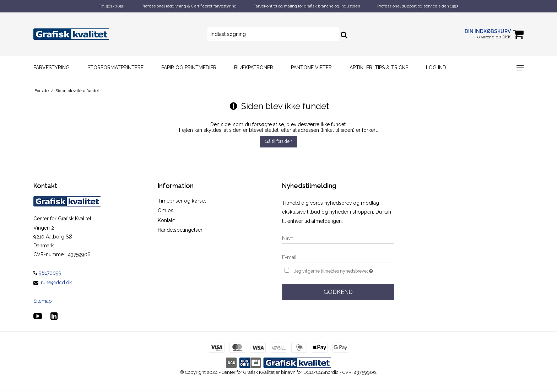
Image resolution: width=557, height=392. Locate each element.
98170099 (47, 273)
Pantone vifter (311, 68)
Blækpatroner (254, 68)
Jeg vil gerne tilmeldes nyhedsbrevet (344, 270)
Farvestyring (52, 68)
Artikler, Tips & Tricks (379, 68)
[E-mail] (338, 257)
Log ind (436, 68)
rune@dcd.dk (56, 283)
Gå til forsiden (279, 141)
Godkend (338, 292)
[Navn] (338, 238)
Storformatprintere (115, 68)
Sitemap (43, 301)
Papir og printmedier (189, 68)
